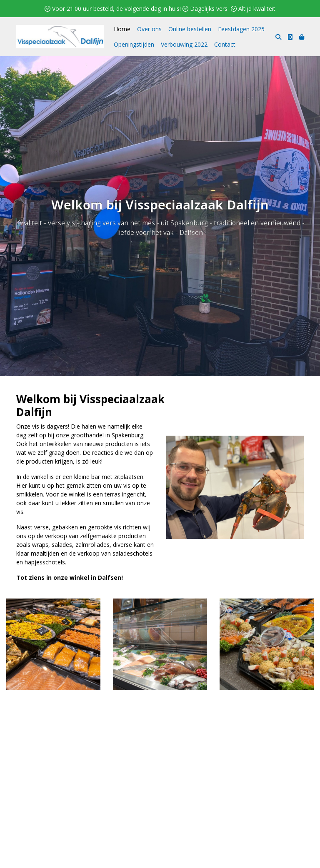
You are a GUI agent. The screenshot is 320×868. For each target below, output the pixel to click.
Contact (225, 44)
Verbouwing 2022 (184, 44)
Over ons (149, 29)
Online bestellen (190, 29)
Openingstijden (134, 44)
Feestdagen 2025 (241, 29)
